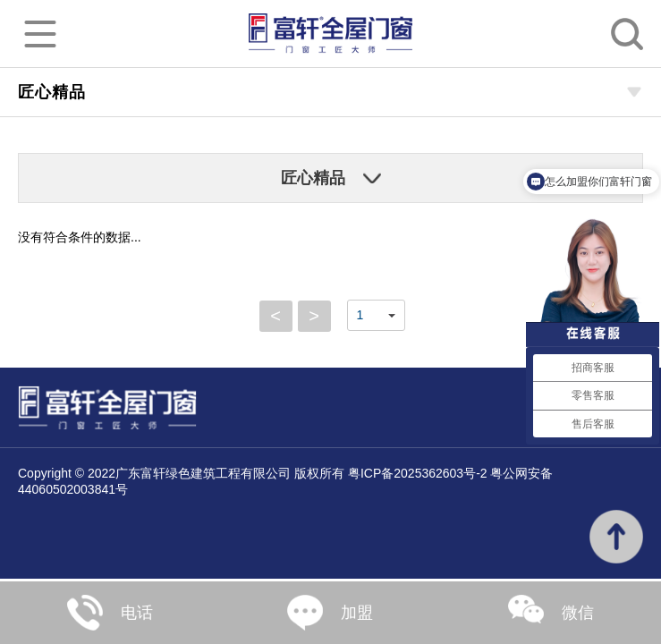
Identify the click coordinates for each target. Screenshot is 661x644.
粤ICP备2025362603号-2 (418, 473)
